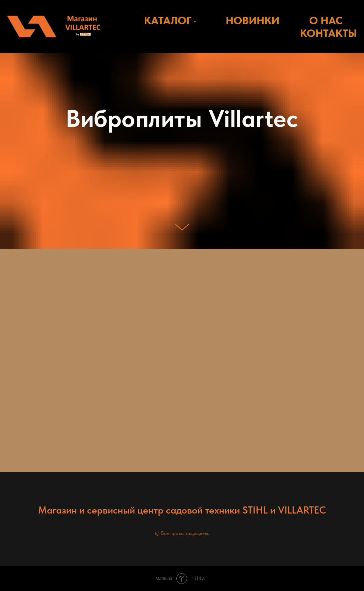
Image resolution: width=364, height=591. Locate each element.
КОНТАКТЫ (328, 33)
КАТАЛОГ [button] (168, 20)
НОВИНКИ (253, 20)
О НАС (326, 20)
